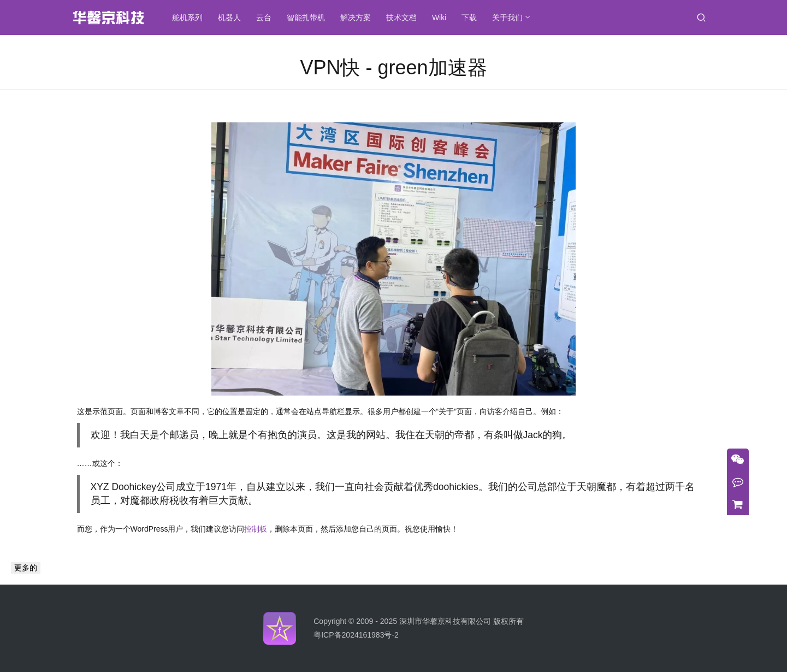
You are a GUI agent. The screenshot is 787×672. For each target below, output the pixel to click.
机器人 (230, 17)
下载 (470, 17)
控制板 (256, 529)
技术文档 (402, 17)
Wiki (440, 17)
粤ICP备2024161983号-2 (356, 635)
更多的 (26, 568)
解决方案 (356, 17)
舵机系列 (188, 17)
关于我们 (508, 17)
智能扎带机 (306, 17)
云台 (264, 17)
